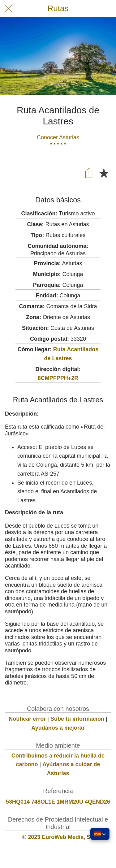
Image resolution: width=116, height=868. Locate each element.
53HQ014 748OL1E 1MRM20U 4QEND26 (58, 802)
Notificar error (27, 719)
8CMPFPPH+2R (58, 378)
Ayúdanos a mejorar (58, 728)
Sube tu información (77, 719)
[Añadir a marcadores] (104, 173)
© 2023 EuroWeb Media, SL (58, 837)
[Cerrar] (9, 9)
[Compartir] (89, 173)
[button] (100, 834)
